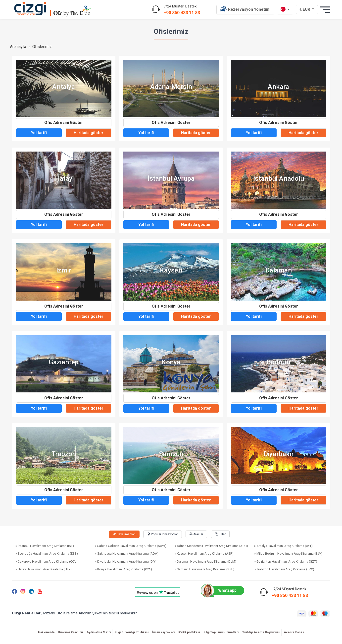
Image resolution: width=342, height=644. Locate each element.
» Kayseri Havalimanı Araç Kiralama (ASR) (204, 554)
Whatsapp (221, 590)
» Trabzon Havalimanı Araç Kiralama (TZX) (284, 569)
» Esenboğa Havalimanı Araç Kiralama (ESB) (47, 554)
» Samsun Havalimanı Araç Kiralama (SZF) (204, 569)
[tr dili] (285, 10)
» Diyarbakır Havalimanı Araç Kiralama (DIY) (126, 562)
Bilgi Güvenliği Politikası (132, 632)
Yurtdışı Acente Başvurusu (261, 632)
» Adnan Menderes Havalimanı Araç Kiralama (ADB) (211, 546)
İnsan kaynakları (163, 632)
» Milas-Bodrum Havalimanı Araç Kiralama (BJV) (288, 554)
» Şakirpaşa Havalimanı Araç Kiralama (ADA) (127, 554)
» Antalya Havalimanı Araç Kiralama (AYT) (283, 546)
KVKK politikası (189, 632)
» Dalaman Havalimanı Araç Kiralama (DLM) (205, 562)
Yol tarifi (39, 133)
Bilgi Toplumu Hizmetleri (221, 632)
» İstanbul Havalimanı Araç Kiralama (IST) (45, 546)
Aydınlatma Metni (99, 632)
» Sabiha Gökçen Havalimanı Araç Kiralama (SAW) (131, 546)
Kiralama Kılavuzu (71, 632)
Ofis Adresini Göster (64, 123)
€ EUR (307, 9)
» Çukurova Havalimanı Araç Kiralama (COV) (47, 562)
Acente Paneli (294, 632)
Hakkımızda (46, 632)
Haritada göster (89, 133)
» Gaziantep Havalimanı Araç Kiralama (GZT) (286, 562)
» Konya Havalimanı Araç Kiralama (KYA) (123, 569)
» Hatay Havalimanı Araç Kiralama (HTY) (44, 569)
